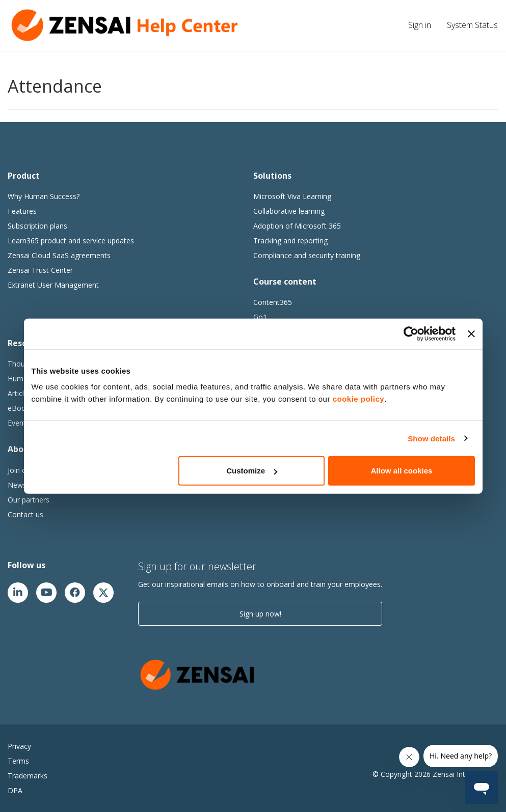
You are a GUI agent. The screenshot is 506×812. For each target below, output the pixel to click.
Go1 (260, 317)
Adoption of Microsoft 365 (297, 226)
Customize (252, 471)
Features (22, 211)
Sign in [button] (420, 25)
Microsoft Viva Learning (292, 196)
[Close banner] (471, 333)
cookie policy (359, 399)
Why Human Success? (44, 196)
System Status (472, 25)
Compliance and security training (307, 255)
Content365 (273, 302)
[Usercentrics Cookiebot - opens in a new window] (411, 333)
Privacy (19, 746)
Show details (431, 438)
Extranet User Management (53, 285)
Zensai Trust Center (40, 270)
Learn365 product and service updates (71, 241)
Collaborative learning (289, 211)
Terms (18, 761)
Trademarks (28, 776)
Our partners (29, 500)
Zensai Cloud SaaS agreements (59, 255)
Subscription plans (37, 226)
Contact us (25, 514)
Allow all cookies (402, 471)
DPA (15, 790)
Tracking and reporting (290, 241)
